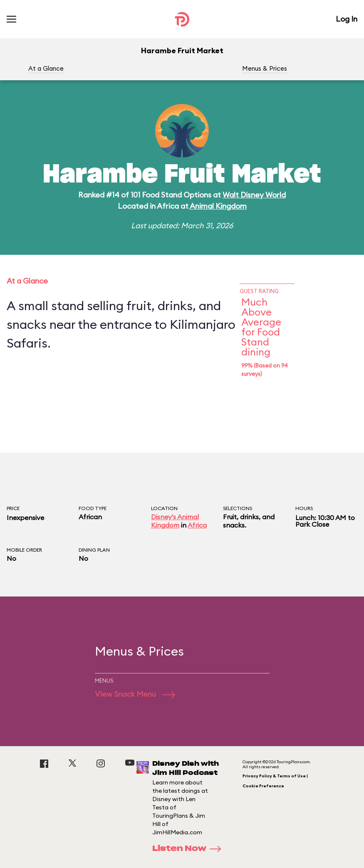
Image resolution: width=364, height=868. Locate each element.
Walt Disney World (254, 195)
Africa (197, 525)
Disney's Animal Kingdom (175, 521)
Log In (347, 19)
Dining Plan (94, 550)
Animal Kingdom (218, 206)
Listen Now (189, 849)
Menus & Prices (265, 68)
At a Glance (46, 68)
